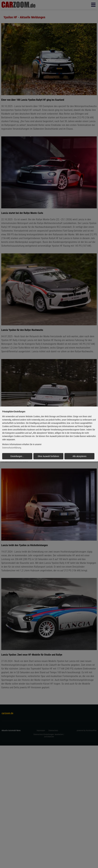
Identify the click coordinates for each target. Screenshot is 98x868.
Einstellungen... (17, 456)
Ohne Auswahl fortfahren (48, 456)
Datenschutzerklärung (12, 448)
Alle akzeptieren (80, 456)
